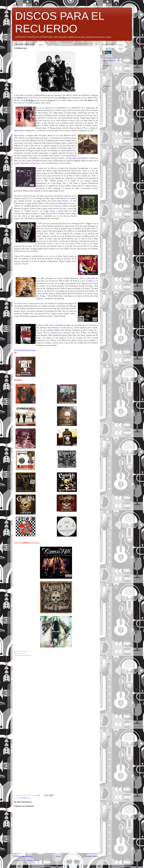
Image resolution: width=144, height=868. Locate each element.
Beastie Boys (19, 130)
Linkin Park (91, 278)
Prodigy (43, 296)
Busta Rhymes (63, 201)
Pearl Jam (36, 163)
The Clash (50, 291)
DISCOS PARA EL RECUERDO (112, 61)
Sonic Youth (66, 163)
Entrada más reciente (23, 856)
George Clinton (49, 211)
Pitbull (57, 330)
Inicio (58, 856)
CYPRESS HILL (25, 798)
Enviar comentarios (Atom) (31, 860)
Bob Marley (78, 293)
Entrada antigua (91, 856)
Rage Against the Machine (78, 158)
